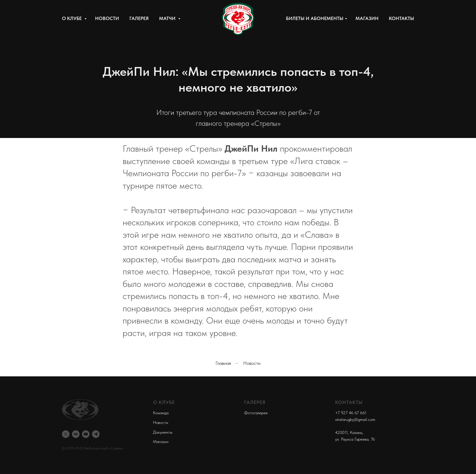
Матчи (168, 18)
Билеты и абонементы (315, 18)
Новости (107, 18)
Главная (223, 363)
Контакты (401, 18)
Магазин (367, 18)
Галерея (139, 18)
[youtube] (86, 434)
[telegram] (96, 434)
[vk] (76, 434)
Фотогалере (255, 413)
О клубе (72, 18)
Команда (161, 413)
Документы (163, 432)
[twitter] (66, 434)
